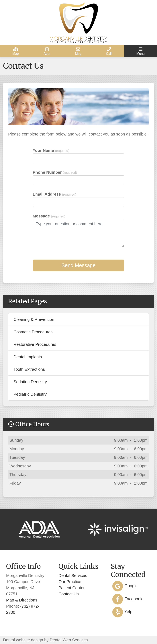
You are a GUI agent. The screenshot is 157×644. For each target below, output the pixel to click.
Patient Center (72, 588)
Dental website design (23, 640)
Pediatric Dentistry (30, 394)
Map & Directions (22, 600)
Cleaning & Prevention (34, 319)
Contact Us (69, 594)
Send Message (79, 265)
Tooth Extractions (29, 369)
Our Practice (70, 582)
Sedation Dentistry (30, 382)
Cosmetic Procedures (33, 332)
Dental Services (73, 576)
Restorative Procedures (35, 344)
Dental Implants (28, 357)
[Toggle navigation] (141, 51)
